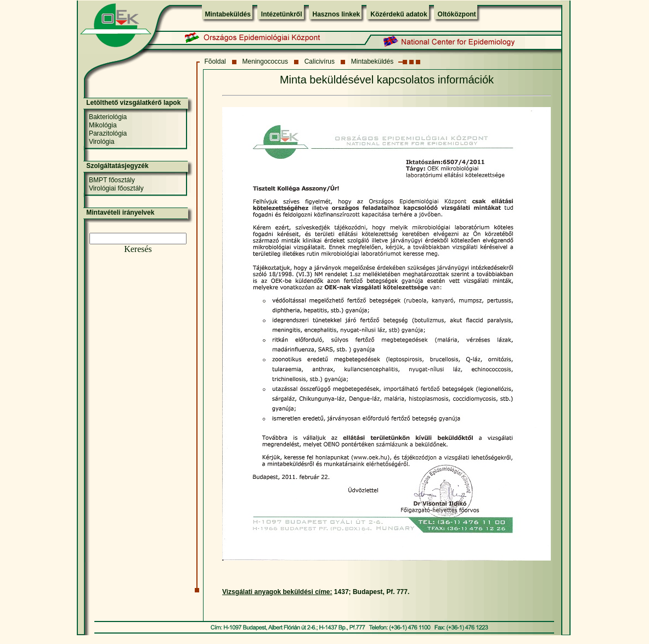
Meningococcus (265, 61)
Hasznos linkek (337, 14)
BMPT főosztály (112, 180)
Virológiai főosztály (116, 188)
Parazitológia (108, 133)
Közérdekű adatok (399, 14)
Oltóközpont (457, 14)
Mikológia (103, 125)
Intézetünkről (282, 14)
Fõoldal (215, 61)
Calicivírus (320, 61)
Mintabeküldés (228, 14)
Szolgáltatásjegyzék (117, 166)
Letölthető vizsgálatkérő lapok (133, 103)
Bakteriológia (108, 117)
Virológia (101, 142)
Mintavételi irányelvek (120, 212)
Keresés (138, 249)
